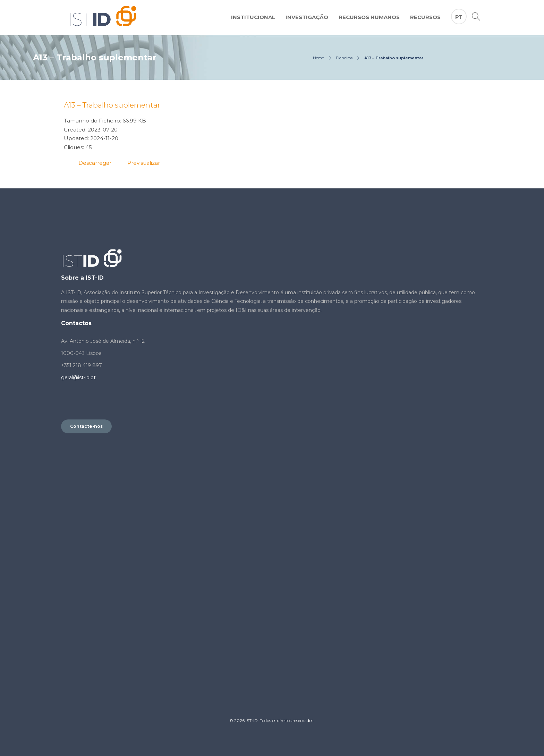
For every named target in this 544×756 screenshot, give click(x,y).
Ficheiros (344, 58)
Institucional (253, 17)
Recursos (425, 17)
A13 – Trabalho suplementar (112, 105)
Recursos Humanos (369, 17)
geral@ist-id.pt (78, 377)
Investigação (307, 17)
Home (318, 58)
